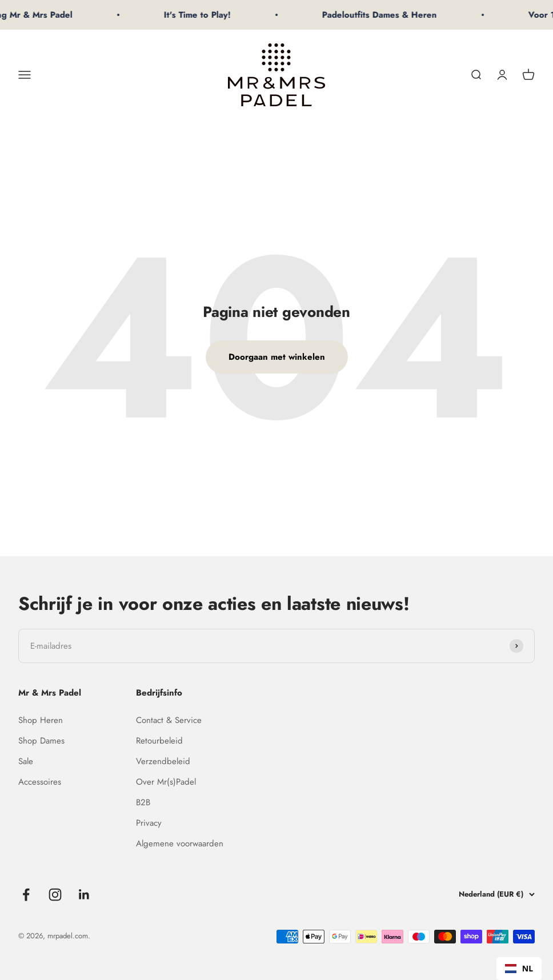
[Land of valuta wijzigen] (489, 895)
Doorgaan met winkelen (277, 357)
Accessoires (40, 782)
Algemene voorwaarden (180, 844)
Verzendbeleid (163, 761)
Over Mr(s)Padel (166, 782)
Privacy (149, 823)
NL (519, 968)
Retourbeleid (159, 741)
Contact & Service (169, 720)
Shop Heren (41, 720)
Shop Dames (41, 741)
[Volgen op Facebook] (26, 895)
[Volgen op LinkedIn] (84, 895)
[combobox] (519, 969)
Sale (26, 761)
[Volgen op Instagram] (55, 895)
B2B (143, 802)
